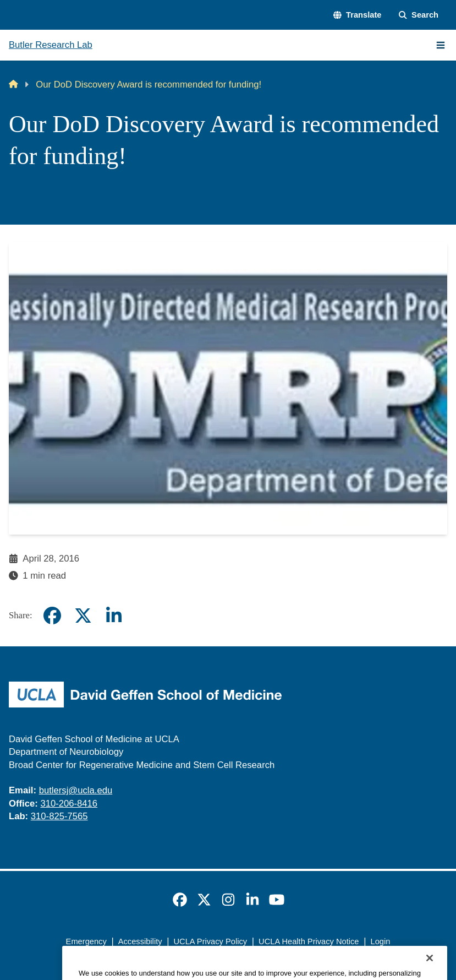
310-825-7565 (59, 816)
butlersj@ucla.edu (76, 790)
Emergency (86, 941)
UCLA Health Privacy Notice (309, 941)
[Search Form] (419, 15)
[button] (357, 15)
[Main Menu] (441, 45)
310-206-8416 (69, 804)
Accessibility (140, 941)
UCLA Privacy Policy (211, 941)
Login (381, 941)
